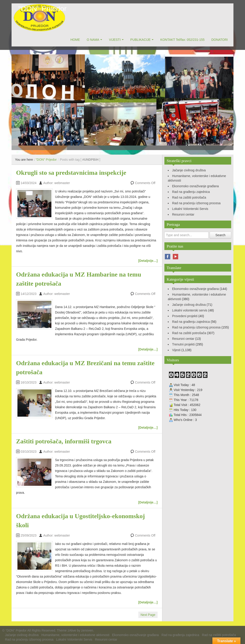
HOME (75, 40)
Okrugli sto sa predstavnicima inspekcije (71, 173)
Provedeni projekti (185, 316)
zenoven (87, 630)
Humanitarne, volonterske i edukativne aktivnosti (75, 635)
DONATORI (220, 40)
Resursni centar (183, 214)
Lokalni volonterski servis (190, 310)
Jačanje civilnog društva (189, 170)
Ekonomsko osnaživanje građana (195, 186)
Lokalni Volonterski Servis (190, 209)
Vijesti (176, 350)
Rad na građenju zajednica (191, 192)
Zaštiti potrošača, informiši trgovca (64, 441)
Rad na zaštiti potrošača (189, 197)
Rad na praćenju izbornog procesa (196, 203)
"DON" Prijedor (42, 9)
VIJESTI (115, 40)
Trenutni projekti (183, 344)
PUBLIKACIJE (141, 40)
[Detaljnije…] (148, 261)
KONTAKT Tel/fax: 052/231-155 (182, 40)
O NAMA (93, 40)
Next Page (148, 615)
